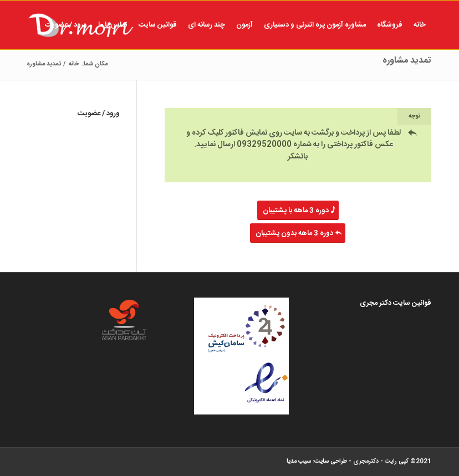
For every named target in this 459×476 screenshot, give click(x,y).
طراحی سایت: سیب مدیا (317, 462)
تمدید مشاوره (407, 61)
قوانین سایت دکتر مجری (396, 303)
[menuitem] (420, 25)
